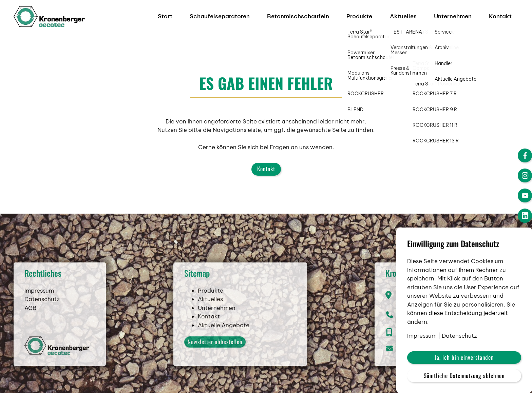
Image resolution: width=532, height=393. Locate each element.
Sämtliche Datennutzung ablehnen (464, 376)
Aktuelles (403, 16)
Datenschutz (42, 311)
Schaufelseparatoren (220, 16)
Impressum (39, 302)
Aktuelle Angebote (224, 337)
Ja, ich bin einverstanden (464, 357)
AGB (30, 320)
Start (165, 16)
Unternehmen (453, 16)
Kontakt (500, 16)
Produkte (359, 16)
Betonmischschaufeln (298, 16)
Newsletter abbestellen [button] (215, 354)
